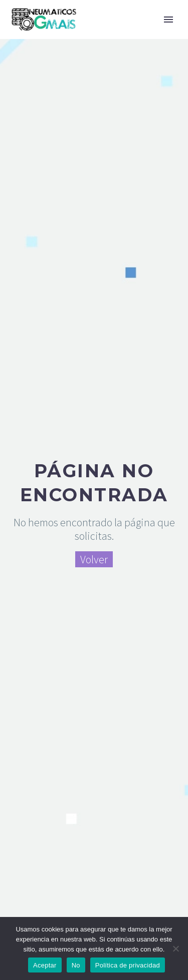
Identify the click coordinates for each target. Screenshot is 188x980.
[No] (175, 948)
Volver (94, 559)
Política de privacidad (128, 965)
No (76, 965)
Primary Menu (168, 20)
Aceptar (45, 965)
